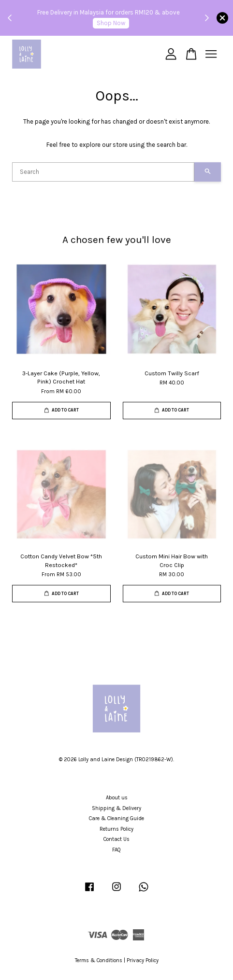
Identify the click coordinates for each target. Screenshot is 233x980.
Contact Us (116, 839)
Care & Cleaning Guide (116, 818)
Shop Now (111, 23)
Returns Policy (116, 829)
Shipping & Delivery (116, 808)
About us (117, 798)
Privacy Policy (143, 960)
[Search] (103, 172)
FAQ (116, 850)
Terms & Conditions (99, 960)
